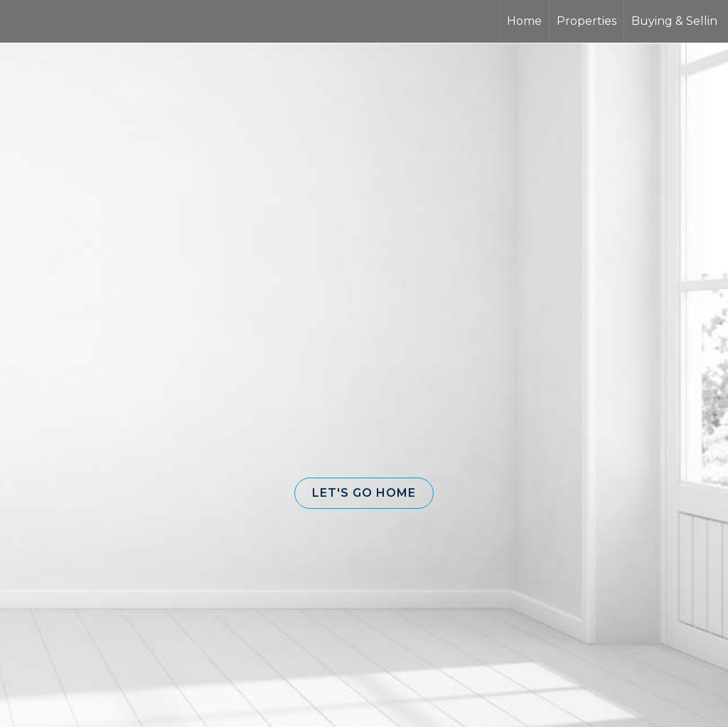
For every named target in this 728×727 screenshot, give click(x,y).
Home (524, 21)
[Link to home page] (64, 21)
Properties (587, 21)
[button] (364, 493)
